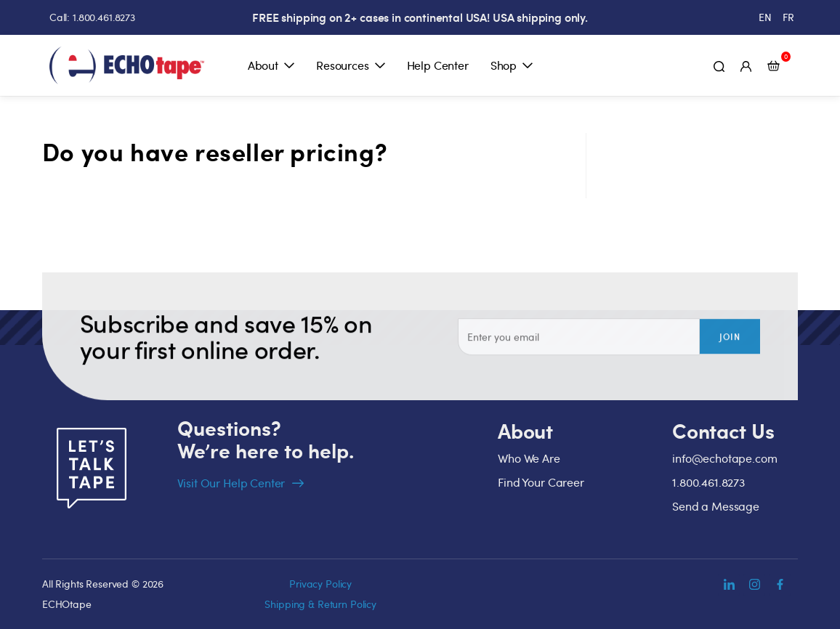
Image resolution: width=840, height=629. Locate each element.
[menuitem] (765, 17)
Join (730, 346)
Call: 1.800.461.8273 (92, 17)
